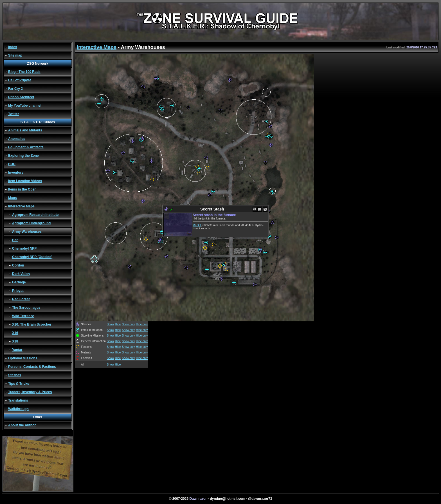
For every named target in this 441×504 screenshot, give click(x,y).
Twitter (13, 114)
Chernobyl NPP (24, 248)
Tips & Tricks (19, 384)
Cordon (18, 265)
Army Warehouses (27, 232)
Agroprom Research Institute (35, 215)
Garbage (19, 282)
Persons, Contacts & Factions (32, 367)
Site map (15, 55)
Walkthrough (18, 409)
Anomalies (17, 139)
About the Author (22, 425)
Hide (118, 324)
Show (110, 324)
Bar (15, 240)
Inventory (16, 173)
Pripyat (18, 291)
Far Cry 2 (15, 89)
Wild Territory (23, 316)
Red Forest (21, 299)
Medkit (197, 225)
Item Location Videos (25, 181)
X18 (15, 341)
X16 (15, 333)
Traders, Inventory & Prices (30, 392)
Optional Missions (23, 358)
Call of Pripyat (20, 80)
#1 (255, 209)
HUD (12, 164)
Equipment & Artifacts (26, 147)
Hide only (142, 324)
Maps (13, 198)
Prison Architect (21, 97)
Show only (128, 324)
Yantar (17, 350)
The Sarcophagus (26, 308)
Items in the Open (22, 189)
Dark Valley (21, 274)
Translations (18, 400)
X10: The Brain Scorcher (32, 324)
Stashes (15, 375)
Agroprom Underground (31, 223)
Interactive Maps (21, 206)
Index (13, 47)
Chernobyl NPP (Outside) (32, 257)
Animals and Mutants (25, 130)
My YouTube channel (25, 106)
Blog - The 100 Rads (24, 72)
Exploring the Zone (23, 156)
